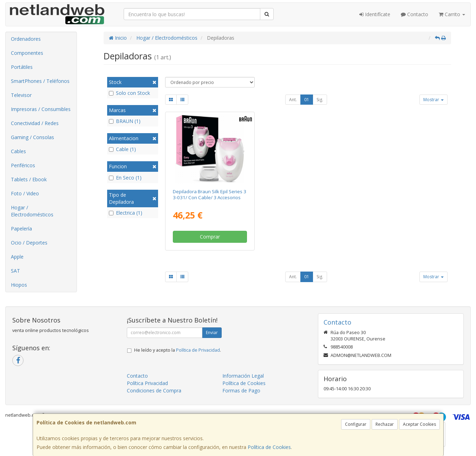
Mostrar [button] (433, 100)
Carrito (452, 14)
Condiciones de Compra (154, 390)
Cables (18, 151)
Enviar (212, 333)
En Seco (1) (125, 178)
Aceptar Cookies (419, 424)
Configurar (356, 424)
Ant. (293, 100)
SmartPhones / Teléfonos (40, 81)
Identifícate (375, 14)
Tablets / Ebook (29, 179)
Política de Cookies (269, 447)
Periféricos (23, 165)
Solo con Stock (129, 93)
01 (307, 100)
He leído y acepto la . (178, 350)
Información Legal (243, 376)
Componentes (27, 53)
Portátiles (22, 67)
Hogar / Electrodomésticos (32, 211)
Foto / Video (25, 193)
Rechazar (385, 424)
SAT (15, 271)
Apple (17, 257)
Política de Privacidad (198, 350)
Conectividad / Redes (35, 123)
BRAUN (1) (125, 121)
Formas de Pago (241, 390)
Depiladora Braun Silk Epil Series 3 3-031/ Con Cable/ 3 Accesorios (210, 194)
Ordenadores (26, 39)
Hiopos (19, 285)
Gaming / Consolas (32, 137)
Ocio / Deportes (29, 243)
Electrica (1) (126, 213)
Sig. (320, 100)
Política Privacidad (147, 383)
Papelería (21, 229)
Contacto (415, 14)
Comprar (210, 237)
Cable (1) (122, 149)
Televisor (21, 95)
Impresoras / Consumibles (41, 109)
